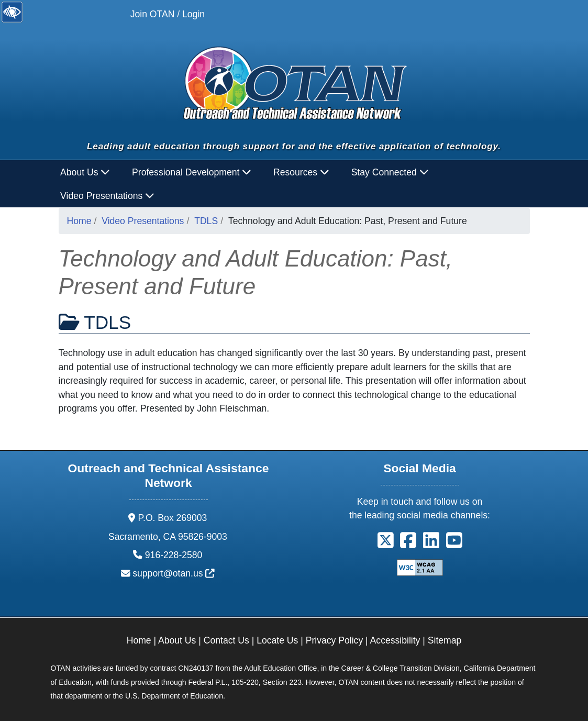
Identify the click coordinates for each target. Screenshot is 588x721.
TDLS (206, 221)
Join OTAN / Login (168, 14)
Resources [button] (301, 172)
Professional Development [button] (192, 172)
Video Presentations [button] (107, 196)
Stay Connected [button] (390, 172)
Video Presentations (143, 221)
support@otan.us (174, 573)
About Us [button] (85, 172)
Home (79, 221)
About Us (177, 640)
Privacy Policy (335, 640)
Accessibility (395, 640)
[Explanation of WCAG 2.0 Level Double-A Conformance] (420, 567)
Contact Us (226, 640)
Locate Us (277, 640)
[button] (386, 544)
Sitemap (445, 640)
